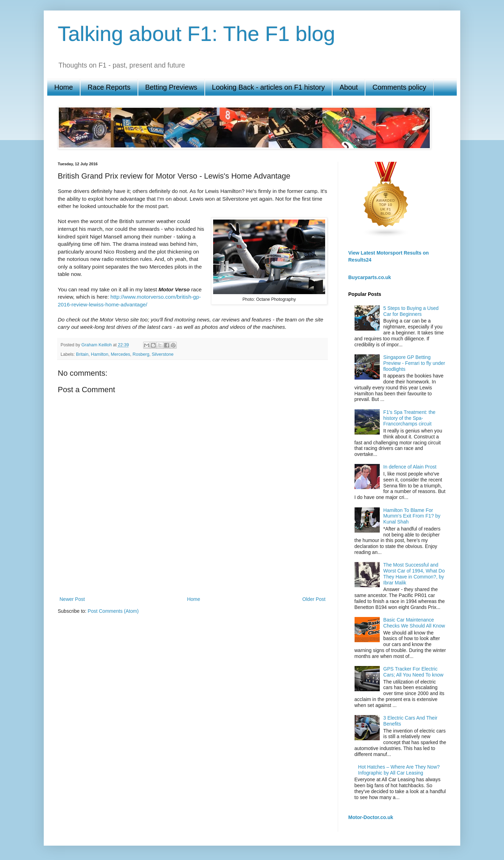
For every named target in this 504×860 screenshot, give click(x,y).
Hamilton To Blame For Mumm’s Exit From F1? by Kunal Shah (412, 516)
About (349, 87)
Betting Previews (171, 87)
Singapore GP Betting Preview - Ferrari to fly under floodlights (414, 363)
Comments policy (399, 87)
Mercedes (121, 354)
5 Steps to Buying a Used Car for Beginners (411, 311)
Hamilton (100, 354)
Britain (82, 354)
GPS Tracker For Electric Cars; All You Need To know (413, 672)
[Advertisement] (192, 570)
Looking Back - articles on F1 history (268, 87)
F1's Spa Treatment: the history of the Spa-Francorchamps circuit (409, 418)
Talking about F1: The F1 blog (197, 34)
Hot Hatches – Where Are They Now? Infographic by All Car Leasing (399, 770)
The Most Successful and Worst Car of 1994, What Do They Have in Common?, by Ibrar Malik (414, 574)
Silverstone (162, 354)
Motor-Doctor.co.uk (371, 817)
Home (64, 87)
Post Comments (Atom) (113, 611)
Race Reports (109, 87)
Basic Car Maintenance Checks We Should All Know (414, 623)
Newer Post (72, 599)
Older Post (314, 599)
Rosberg (141, 354)
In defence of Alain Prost (410, 467)
